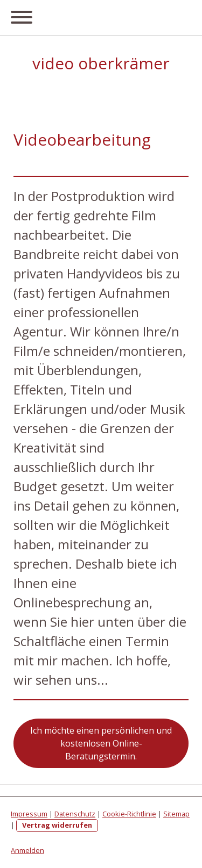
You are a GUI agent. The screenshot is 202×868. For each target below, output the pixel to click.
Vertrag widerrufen (57, 825)
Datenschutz (75, 814)
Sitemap (176, 814)
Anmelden (27, 850)
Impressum (29, 814)
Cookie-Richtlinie (129, 814)
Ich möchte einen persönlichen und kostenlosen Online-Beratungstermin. (101, 743)
